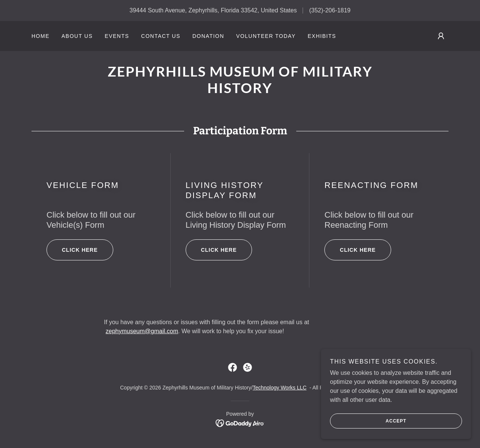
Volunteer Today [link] (266, 36)
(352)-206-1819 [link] (330, 10)
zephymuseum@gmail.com (142, 331)
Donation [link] (208, 36)
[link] (240, 91)
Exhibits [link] (322, 36)
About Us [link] (77, 36)
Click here (72, 250)
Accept (368, 431)
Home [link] (40, 36)
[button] (441, 36)
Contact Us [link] (161, 36)
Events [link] (117, 36)
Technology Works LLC (280, 388)
